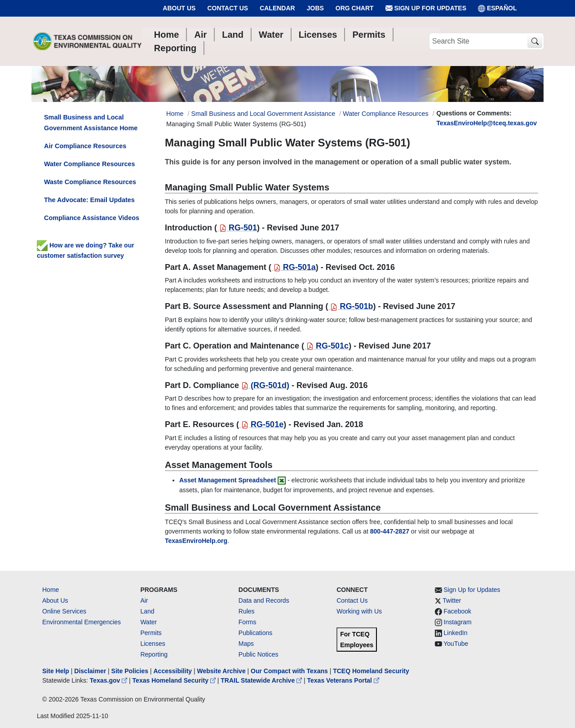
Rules (247, 611)
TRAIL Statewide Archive (262, 680)
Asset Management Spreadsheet (228, 480)
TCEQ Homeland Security (371, 671)
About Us (179, 8)
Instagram (458, 622)
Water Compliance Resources (386, 114)
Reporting (154, 654)
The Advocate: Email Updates (89, 200)
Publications (256, 633)
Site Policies (130, 671)
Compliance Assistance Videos (92, 218)
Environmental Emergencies (82, 622)
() (265, 385)
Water (148, 622)
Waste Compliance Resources (90, 182)
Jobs (315, 8)
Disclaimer (90, 671)
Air (144, 600)
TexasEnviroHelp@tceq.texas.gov (487, 123)
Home (51, 590)
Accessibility (173, 671)
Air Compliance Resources (85, 146)
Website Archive (221, 671)
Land (147, 611)
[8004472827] (390, 531)
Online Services (64, 611)
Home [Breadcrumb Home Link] (175, 114)
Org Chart (355, 8)
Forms (248, 622)
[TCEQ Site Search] (535, 42)
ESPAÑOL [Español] (498, 8)
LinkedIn (456, 633)
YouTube (456, 644)
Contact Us (228, 8)
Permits (151, 633)
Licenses (153, 644)
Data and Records (264, 600)
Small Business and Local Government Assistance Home (91, 123)
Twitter (452, 600)
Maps (246, 644)
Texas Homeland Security (175, 680)
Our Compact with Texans (289, 671)
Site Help (56, 671)
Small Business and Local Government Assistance (263, 114)
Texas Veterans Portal (343, 680)
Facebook (458, 611)
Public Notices (259, 654)
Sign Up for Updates (426, 8)
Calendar (277, 8)
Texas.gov (109, 680)
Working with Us (359, 611)
